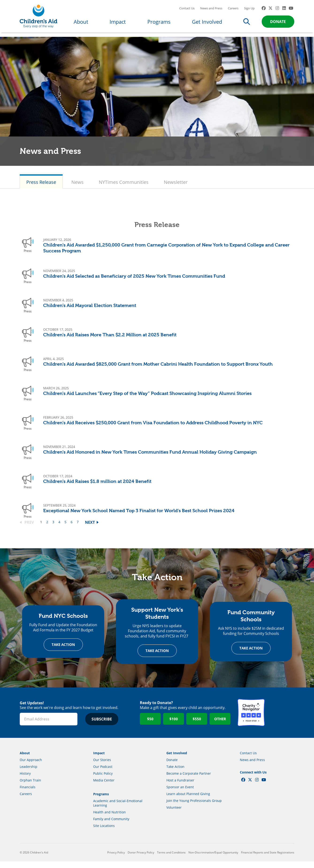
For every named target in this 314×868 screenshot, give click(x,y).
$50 (150, 725)
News (77, 187)
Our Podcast (103, 773)
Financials (28, 793)
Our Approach (31, 766)
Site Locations (104, 832)
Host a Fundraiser (180, 787)
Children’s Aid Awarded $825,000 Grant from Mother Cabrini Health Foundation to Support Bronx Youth (158, 369)
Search (247, 24)
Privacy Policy (116, 859)
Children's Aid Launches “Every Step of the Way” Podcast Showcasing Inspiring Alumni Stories (147, 398)
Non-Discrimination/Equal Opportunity (213, 859)
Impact (118, 24)
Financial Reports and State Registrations (268, 859)
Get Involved (207, 24)
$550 (197, 725)
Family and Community (111, 825)
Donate (278, 24)
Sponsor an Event (180, 793)
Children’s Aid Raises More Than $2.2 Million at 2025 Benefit (110, 339)
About (81, 24)
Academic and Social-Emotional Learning (118, 809)
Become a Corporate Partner (189, 780)
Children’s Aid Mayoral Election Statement (90, 310)
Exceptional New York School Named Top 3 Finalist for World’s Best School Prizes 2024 (139, 515)
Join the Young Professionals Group (194, 807)
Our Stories (102, 766)
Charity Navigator (251, 719)
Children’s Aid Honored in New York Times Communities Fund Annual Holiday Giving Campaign (150, 457)
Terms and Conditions (171, 859)
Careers (233, 11)
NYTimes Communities (124, 187)
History (25, 780)
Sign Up (249, 11)
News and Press (211, 11)
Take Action (63, 651)
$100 (174, 725)
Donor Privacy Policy (141, 859)
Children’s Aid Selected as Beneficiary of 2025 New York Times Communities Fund (134, 281)
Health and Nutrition (109, 818)
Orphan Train (30, 787)
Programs (159, 24)
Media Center (104, 787)
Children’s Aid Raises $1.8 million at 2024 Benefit (97, 486)
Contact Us (187, 11)
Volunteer (174, 814)
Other (220, 725)
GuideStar (281, 719)
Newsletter (176, 187)
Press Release (41, 187)
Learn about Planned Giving (188, 800)
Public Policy (103, 780)
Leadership (29, 773)
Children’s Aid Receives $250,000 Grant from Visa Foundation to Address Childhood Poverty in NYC (153, 427)
